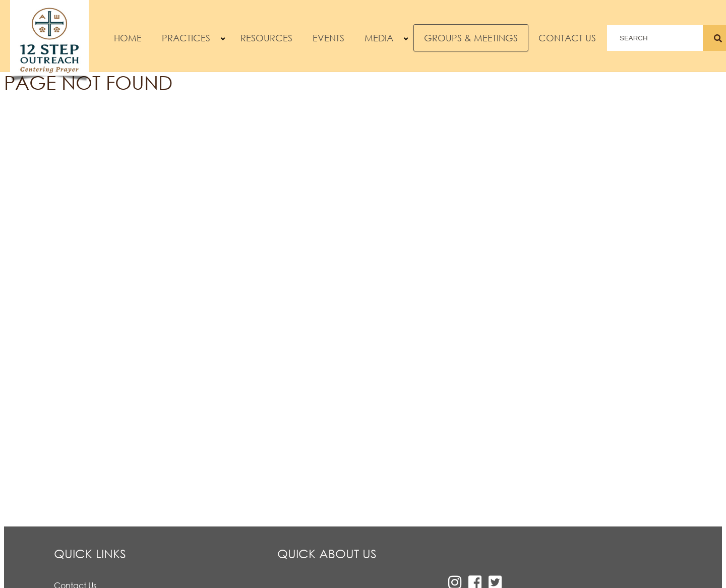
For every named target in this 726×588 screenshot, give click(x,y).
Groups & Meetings (471, 38)
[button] (223, 39)
